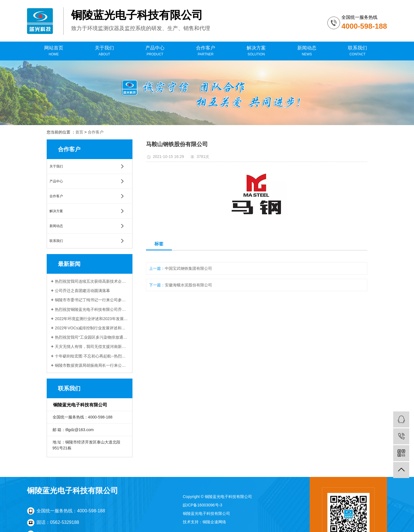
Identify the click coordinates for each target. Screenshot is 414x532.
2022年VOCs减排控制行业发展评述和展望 (92, 328)
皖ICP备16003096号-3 (202, 505)
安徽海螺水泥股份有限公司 (188, 285)
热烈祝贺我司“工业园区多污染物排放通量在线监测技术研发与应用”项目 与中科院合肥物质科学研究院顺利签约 (92, 337)
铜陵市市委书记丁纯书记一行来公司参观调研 (92, 300)
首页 (79, 132)
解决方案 (256, 51)
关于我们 (104, 51)
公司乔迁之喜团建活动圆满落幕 (82, 291)
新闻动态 (307, 51)
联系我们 (357, 51)
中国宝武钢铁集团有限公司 (188, 268)
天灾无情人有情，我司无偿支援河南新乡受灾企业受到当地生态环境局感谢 (92, 347)
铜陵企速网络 (214, 522)
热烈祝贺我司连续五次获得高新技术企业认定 (92, 281)
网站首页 (54, 51)
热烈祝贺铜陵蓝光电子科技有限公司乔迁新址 (92, 309)
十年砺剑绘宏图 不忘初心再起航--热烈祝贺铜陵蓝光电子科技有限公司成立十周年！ (92, 356)
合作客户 (206, 51)
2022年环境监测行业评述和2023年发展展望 (92, 319)
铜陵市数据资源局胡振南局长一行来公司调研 (92, 365)
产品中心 (155, 51)
